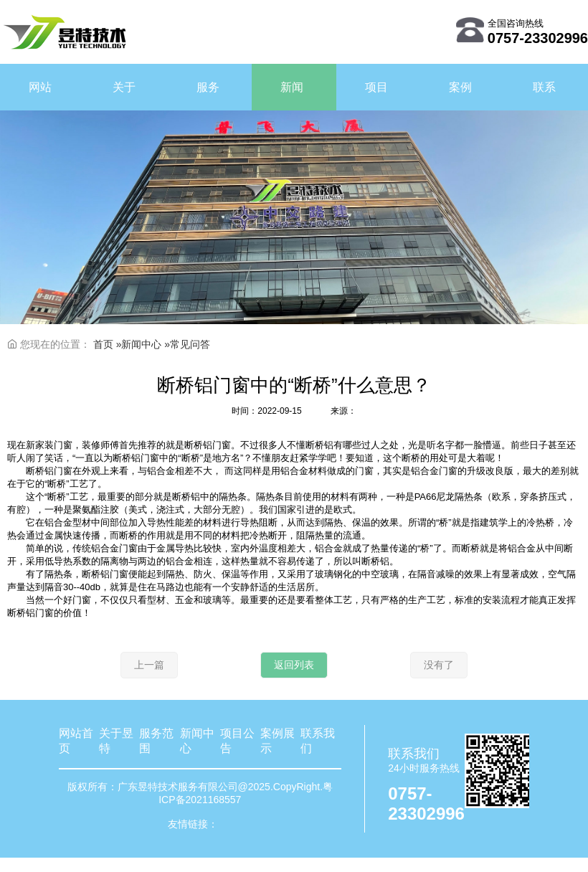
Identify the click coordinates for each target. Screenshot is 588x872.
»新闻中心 (141, 344)
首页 (103, 344)
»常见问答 (187, 344)
